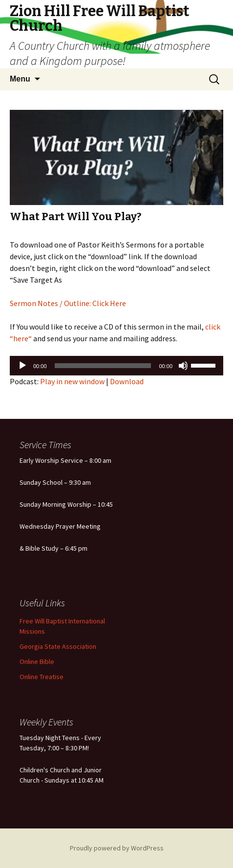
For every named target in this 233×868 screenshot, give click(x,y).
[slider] (103, 366)
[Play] (22, 366)
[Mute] (183, 366)
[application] (116, 366)
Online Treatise (42, 677)
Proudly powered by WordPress (117, 848)
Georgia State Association (58, 646)
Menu (20, 79)
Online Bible (37, 661)
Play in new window (72, 381)
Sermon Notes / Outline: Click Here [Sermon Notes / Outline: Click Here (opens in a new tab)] (68, 303)
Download (127, 381)
